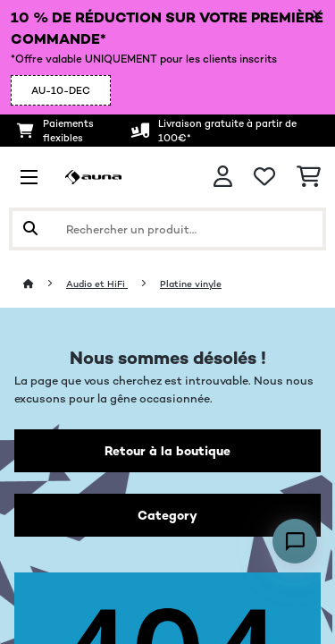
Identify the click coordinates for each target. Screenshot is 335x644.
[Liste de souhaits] (264, 177)
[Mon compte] (223, 177)
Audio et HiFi (97, 284)
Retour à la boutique (167, 451)
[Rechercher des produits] (167, 229)
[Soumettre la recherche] (30, 229)
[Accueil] (45, 284)
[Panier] (309, 177)
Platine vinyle (191, 284)
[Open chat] (295, 541)
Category (167, 515)
